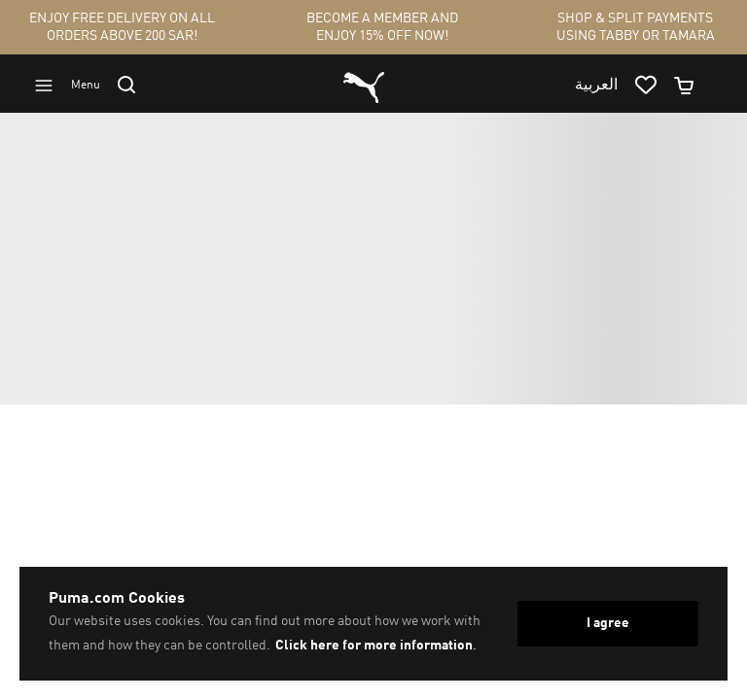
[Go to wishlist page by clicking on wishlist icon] (654, 86)
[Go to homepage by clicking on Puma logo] (364, 86)
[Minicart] (693, 86)
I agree (608, 623)
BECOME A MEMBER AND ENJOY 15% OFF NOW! (382, 27)
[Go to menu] (76, 86)
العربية (596, 86)
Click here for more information (374, 646)
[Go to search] (135, 85)
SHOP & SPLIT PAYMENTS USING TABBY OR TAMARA (636, 27)
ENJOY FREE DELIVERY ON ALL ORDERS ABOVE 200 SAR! (122, 27)
